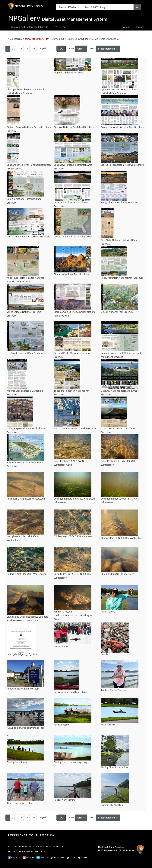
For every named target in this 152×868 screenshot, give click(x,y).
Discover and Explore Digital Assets (30, 27)
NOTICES (47, 846)
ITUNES (82, 858)
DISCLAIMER (58, 846)
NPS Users (59, 27)
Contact (140, 27)
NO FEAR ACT (19, 851)
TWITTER (42, 858)
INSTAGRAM (57, 858)
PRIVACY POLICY (30, 846)
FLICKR (71, 858)
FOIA (40, 846)
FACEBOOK (14, 858)
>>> (33, 49)
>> (27, 49)
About (127, 27)
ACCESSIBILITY (15, 846)
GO (61, 49)
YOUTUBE (28, 858)
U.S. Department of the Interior (116, 850)
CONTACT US (32, 851)
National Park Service (111, 847)
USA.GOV (43, 851)
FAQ (10, 851)
